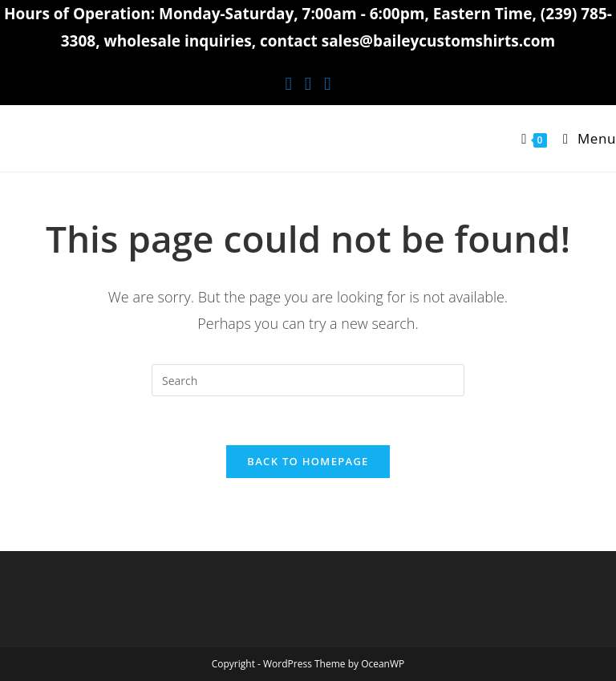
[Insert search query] (308, 380)
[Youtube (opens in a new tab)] (327, 83)
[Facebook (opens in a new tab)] (288, 83)
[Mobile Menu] (584, 138)
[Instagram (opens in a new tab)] (308, 83)
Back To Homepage (308, 461)
